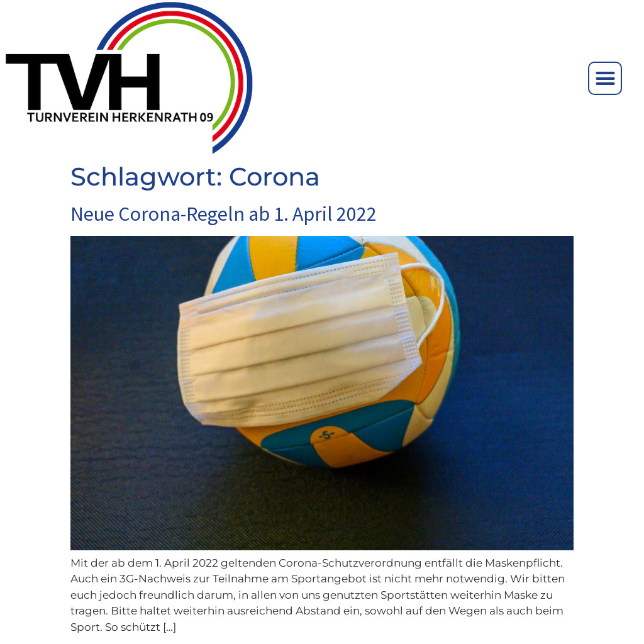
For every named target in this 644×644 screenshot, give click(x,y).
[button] (605, 79)
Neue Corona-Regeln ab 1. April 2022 (224, 214)
